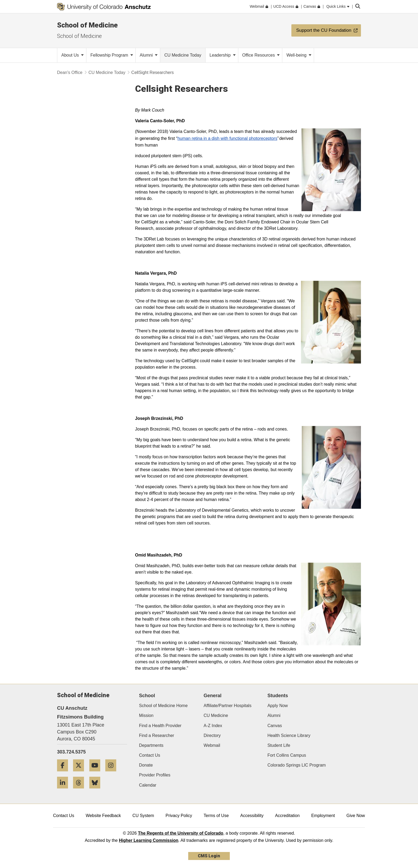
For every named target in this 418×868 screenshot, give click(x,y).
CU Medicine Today (107, 72)
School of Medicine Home (163, 706)
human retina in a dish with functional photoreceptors (227, 138)
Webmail (212, 745)
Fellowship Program (112, 55)
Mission (146, 715)
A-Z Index (213, 726)
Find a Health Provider (160, 726)
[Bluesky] (97, 790)
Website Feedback (103, 816)
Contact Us (150, 755)
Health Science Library (289, 735)
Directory (212, 735)
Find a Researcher (157, 735)
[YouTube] (97, 773)
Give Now (356, 816)
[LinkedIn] (65, 790)
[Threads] (81, 790)
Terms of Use (216, 816)
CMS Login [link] (209, 856)
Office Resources (261, 55)
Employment (323, 816)
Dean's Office (70, 72)
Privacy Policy (179, 816)
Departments (151, 745)
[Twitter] (81, 773)
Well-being (299, 55)
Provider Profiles (155, 775)
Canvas (275, 726)
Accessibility (252, 816)
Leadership (223, 55)
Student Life (279, 745)
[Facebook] (65, 773)
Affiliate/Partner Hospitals (228, 706)
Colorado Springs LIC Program (297, 765)
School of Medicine (87, 25)
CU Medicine (216, 715)
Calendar (148, 785)
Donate (146, 765)
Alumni (149, 55)
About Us (73, 55)
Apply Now (278, 706)
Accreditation (288, 816)
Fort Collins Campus (287, 755)
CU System (143, 816)
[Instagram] (113, 773)
